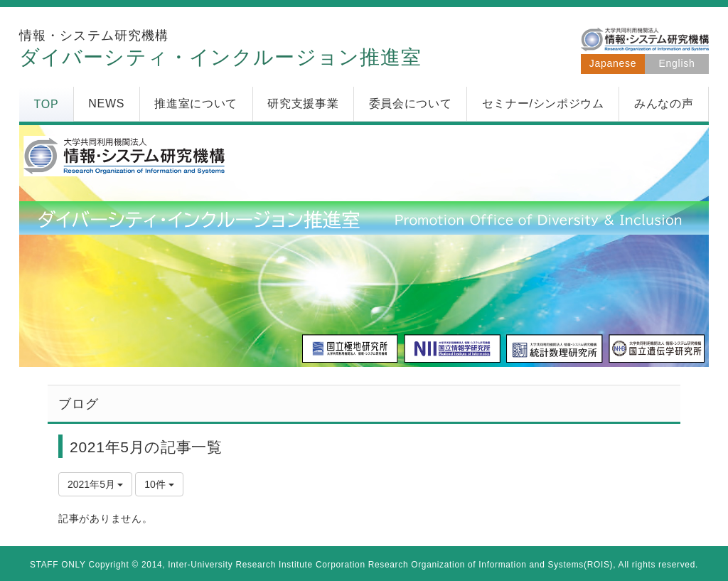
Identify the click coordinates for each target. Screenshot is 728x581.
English (677, 63)
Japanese (613, 63)
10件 (159, 484)
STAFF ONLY (58, 565)
